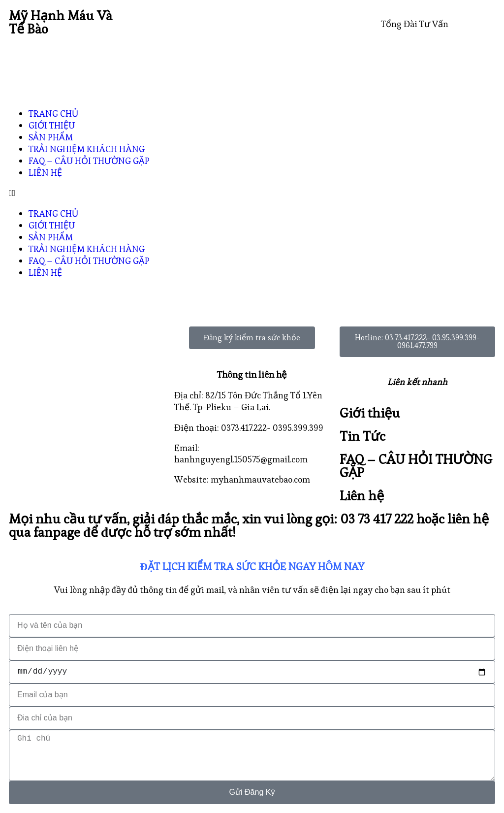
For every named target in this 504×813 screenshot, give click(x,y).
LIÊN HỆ (45, 173)
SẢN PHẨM (51, 137)
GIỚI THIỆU (52, 125)
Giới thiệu (370, 413)
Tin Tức (362, 436)
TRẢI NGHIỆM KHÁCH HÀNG (87, 149)
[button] (252, 193)
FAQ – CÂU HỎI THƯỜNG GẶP (89, 161)
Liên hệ (362, 496)
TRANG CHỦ (53, 114)
